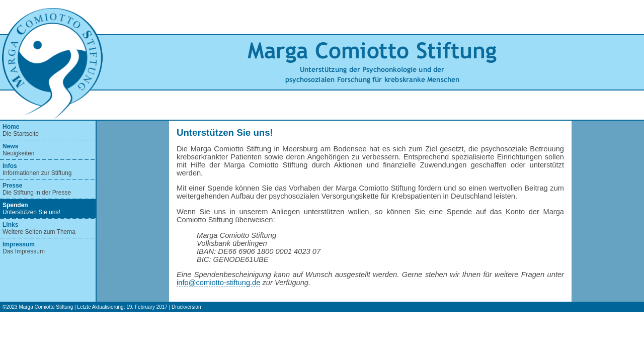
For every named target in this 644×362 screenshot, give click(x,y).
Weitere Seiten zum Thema (39, 228)
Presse (12, 186)
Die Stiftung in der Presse (37, 189)
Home (11, 127)
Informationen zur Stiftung (37, 169)
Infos (10, 166)
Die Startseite (21, 130)
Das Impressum (24, 248)
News (10, 146)
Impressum (19, 244)
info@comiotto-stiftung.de (218, 283)
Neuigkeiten (18, 150)
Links (10, 225)
